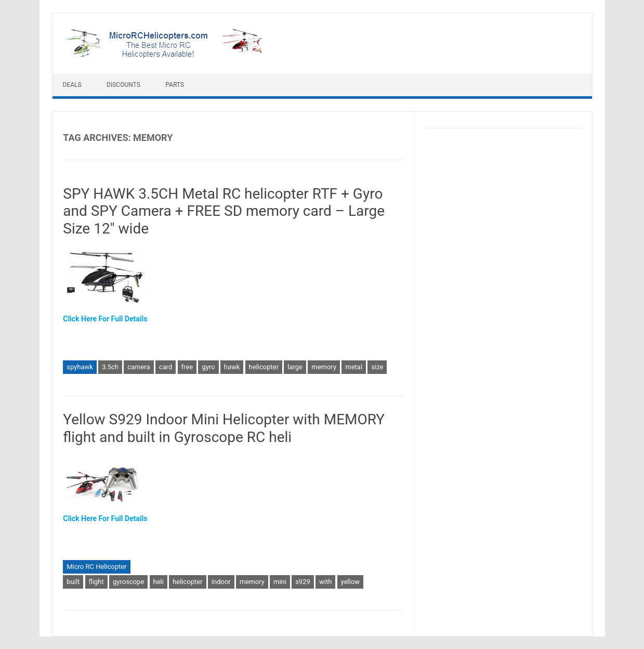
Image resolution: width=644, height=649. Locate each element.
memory (324, 367)
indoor (221, 582)
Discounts (123, 85)
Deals (72, 85)
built (73, 582)
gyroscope (128, 582)
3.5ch (110, 367)
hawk (232, 367)
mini (280, 582)
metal (354, 367)
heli (159, 582)
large (295, 367)
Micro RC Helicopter (97, 567)
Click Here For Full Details (105, 319)
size (377, 367)
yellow (350, 582)
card (166, 367)
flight (96, 582)
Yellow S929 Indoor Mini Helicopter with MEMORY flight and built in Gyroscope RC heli (224, 428)
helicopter (264, 367)
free (187, 367)
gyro (208, 367)
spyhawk (80, 367)
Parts (175, 85)
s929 (303, 582)
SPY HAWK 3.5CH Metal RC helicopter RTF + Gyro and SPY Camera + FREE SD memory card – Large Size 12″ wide (224, 211)
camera (139, 367)
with (325, 582)
